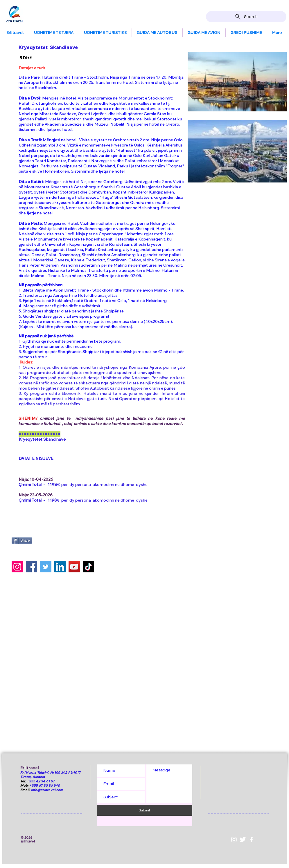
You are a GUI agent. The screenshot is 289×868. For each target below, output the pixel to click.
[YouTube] (74, 567)
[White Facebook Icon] (251, 839)
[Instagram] (17, 567)
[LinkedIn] (60, 567)
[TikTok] (88, 567)
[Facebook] (32, 567)
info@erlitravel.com (47, 790)
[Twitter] (46, 567)
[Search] (246, 17)
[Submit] (145, 810)
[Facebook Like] (48, 529)
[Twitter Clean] (243, 839)
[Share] (22, 540)
